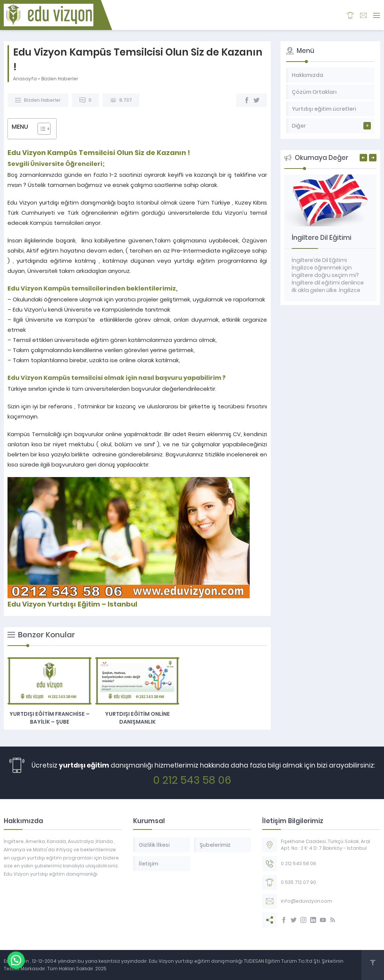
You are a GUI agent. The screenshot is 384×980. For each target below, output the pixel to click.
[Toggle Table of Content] (40, 129)
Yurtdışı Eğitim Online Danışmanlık (137, 718)
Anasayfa (25, 79)
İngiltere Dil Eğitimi (322, 238)
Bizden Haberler (60, 79)
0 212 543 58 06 (192, 780)
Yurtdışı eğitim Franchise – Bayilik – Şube (49, 718)
